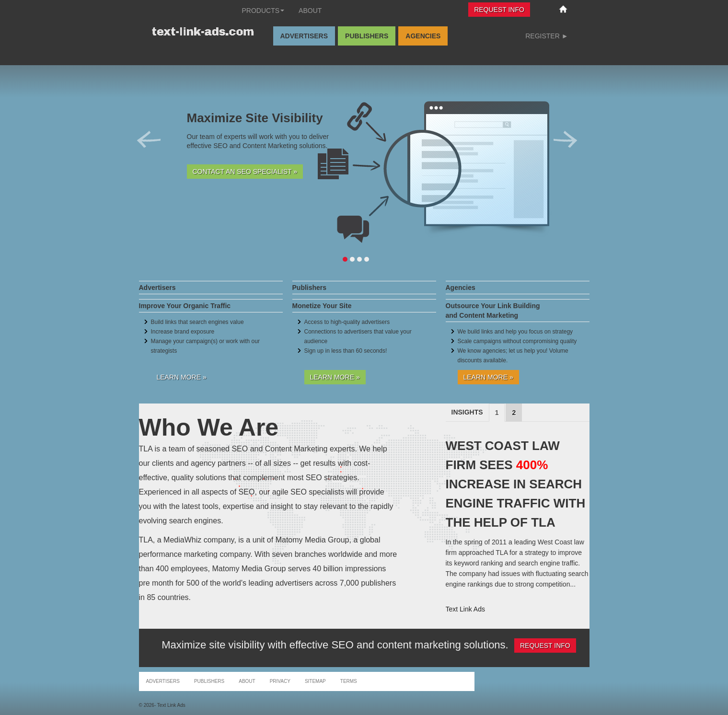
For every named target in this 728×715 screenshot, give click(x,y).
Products (263, 11)
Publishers (367, 36)
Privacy (280, 681)
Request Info (499, 10)
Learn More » (182, 377)
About (310, 11)
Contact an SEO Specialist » (245, 172)
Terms (349, 681)
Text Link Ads (466, 609)
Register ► (547, 36)
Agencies (423, 36)
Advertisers (304, 36)
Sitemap (315, 681)
